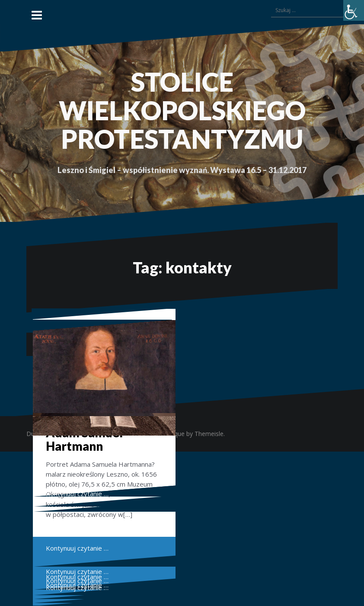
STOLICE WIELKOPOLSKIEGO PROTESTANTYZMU (182, 110)
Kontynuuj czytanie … (77, 494)
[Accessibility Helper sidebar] (354, 10)
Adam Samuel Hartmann (84, 439)
